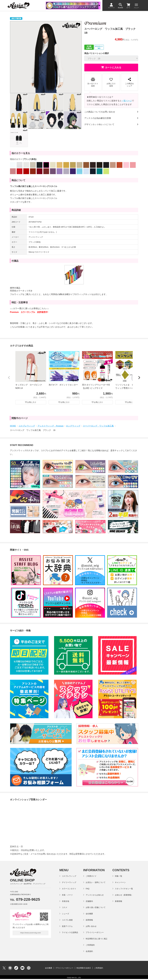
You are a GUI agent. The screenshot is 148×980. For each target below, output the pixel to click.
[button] (9, 378)
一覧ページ (127, 101)
